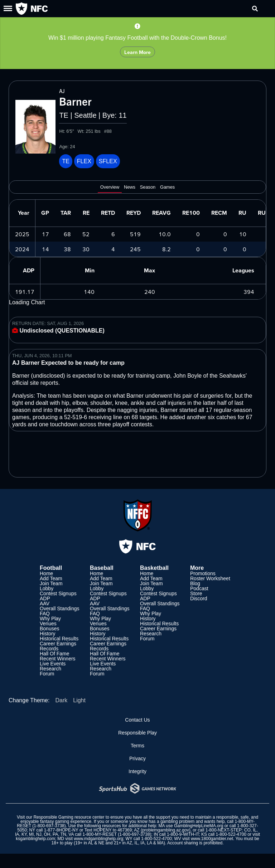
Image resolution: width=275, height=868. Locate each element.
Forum (47, 674)
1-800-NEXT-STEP (224, 830)
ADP (45, 598)
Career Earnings (58, 644)
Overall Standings (60, 608)
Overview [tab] (110, 187)
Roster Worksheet (210, 578)
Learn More (137, 52)
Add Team (51, 578)
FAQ (45, 614)
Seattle (85, 115)
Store (196, 593)
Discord (199, 598)
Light (79, 700)
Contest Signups (58, 593)
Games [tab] (167, 187)
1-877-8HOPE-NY (61, 830)
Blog (195, 583)
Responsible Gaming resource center (69, 817)
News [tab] (130, 187)
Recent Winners (58, 659)
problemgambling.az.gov (166, 830)
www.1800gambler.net (212, 839)
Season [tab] (148, 187)
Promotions (203, 573)
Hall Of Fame (54, 654)
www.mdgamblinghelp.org (98, 839)
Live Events (53, 664)
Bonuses (49, 629)
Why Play (50, 619)
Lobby (47, 588)
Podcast (199, 588)
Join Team (51, 583)
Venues (48, 624)
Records (49, 649)
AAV (45, 603)
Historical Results (59, 639)
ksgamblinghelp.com (35, 839)
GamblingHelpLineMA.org (199, 826)
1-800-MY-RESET (99, 834)
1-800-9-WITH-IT (183, 834)
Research (50, 669)
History (48, 634)
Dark (61, 700)
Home (46, 573)
